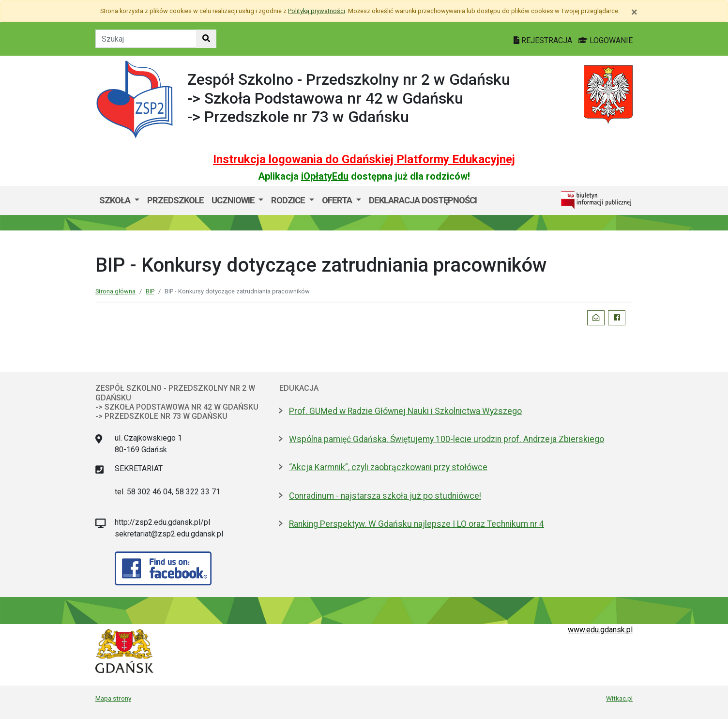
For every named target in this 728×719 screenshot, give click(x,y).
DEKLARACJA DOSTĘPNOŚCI (423, 200)
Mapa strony (113, 698)
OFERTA (338, 200)
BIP (150, 291)
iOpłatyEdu (325, 176)
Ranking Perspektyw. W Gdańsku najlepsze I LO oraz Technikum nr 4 (417, 524)
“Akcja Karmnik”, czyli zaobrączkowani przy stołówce (388, 467)
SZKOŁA (116, 200)
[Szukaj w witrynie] (206, 39)
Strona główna (115, 291)
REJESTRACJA (544, 40)
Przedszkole (175, 200)
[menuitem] (119, 200)
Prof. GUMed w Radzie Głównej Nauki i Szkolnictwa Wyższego (405, 411)
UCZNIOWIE (234, 200)
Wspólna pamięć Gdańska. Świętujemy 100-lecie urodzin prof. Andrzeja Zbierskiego (447, 439)
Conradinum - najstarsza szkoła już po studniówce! (385, 496)
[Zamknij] (634, 12)
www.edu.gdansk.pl (600, 630)
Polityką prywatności (317, 11)
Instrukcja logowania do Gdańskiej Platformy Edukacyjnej (364, 159)
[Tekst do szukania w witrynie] (146, 39)
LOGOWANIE (605, 40)
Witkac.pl (619, 698)
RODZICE (289, 200)
